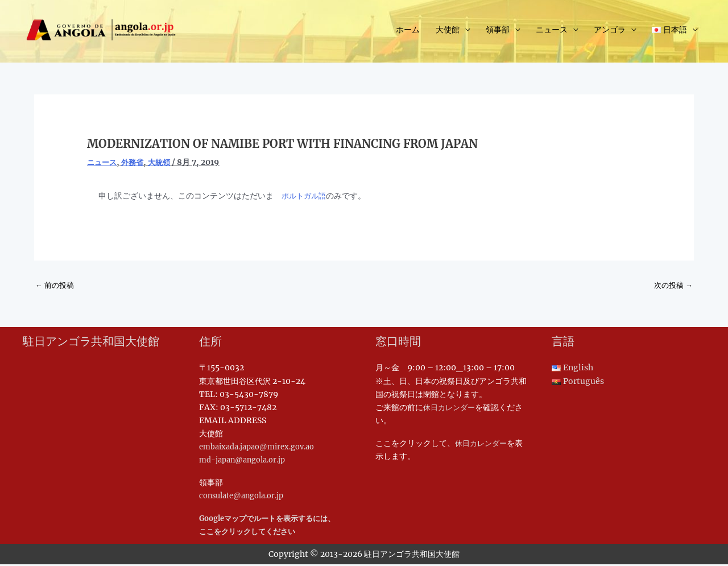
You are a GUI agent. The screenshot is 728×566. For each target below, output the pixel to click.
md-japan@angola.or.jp (247, 461)
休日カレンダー (451, 409)
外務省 (135, 162)
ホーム (408, 32)
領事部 (498, 32)
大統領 (164, 162)
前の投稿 (56, 286)
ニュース (552, 32)
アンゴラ (610, 32)
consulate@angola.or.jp (247, 497)
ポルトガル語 (305, 196)
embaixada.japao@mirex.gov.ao (263, 448)
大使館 (448, 32)
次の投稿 (672, 286)
